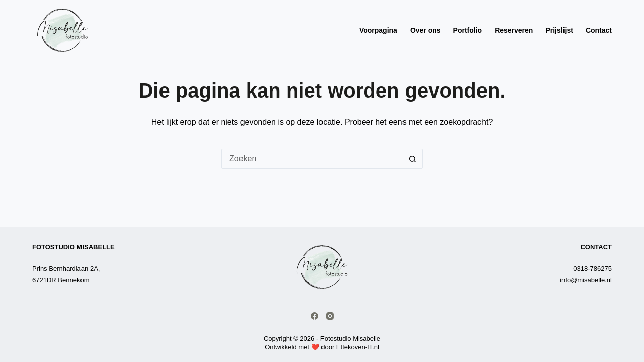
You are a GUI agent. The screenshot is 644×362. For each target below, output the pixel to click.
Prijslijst (559, 30)
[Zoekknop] (413, 159)
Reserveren (514, 30)
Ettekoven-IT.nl (358, 347)
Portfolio (468, 30)
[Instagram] (330, 316)
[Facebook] (315, 316)
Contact (599, 30)
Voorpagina (378, 30)
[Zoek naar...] (312, 159)
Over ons (425, 30)
